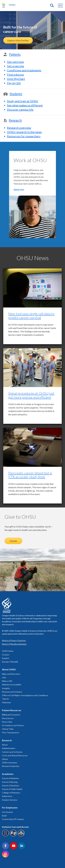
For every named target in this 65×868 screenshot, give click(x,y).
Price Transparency (11, 732)
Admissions (7, 796)
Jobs (4, 677)
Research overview (19, 128)
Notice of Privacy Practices (14, 640)
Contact (6, 655)
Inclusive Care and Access (15, 827)
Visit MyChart (16, 79)
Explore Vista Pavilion (18, 40)
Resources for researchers (24, 136)
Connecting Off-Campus (13, 819)
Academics (8, 774)
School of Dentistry (11, 786)
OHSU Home (8, 651)
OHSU (12, 5)
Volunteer (6, 702)
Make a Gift (7, 681)
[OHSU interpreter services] (22, 836)
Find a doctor (16, 74)
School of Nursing (10, 782)
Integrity (6, 688)
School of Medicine (10, 778)
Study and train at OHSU (23, 101)
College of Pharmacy (11, 793)
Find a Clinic (7, 722)
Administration (9, 748)
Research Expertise (11, 766)
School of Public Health (12, 789)
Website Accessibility (12, 685)
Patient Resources (12, 710)
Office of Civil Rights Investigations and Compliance (25, 695)
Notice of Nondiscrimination (14, 644)
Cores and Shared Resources (15, 755)
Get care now (15, 62)
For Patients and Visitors (13, 725)
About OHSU (9, 669)
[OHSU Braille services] (6, 836)
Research (7, 740)
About (5, 745)
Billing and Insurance (11, 715)
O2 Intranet (7, 812)
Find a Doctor (8, 718)
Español (5, 658)
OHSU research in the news (24, 132)
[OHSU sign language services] (14, 836)
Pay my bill (14, 83)
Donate (13, 541)
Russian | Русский (10, 662)
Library (5, 759)
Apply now (19, 189)
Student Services (10, 800)
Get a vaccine (15, 66)
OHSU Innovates (10, 763)
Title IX (5, 699)
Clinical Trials (8, 729)
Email (4, 816)
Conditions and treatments (24, 70)
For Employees (10, 808)
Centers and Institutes (12, 752)
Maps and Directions (11, 674)
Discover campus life (20, 109)
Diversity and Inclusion (12, 692)
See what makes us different (25, 105)
